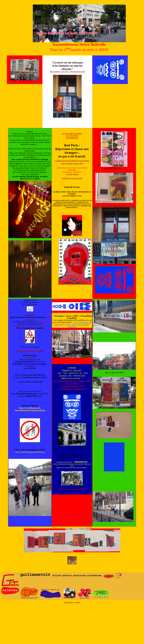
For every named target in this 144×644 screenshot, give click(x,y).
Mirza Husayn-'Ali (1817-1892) (62, 72)
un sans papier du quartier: (72, 133)
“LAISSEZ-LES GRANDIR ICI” (26, 326)
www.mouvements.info (83, 322)
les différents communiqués (72, 178)
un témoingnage (72, 138)
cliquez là (43, 326)
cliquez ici (43, 322)
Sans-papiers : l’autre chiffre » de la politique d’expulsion (72, 326)
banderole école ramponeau (114, 205)
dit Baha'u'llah (80, 72)
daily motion (74, 174)
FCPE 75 (123, 169)
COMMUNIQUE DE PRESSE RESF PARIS (72, 161)
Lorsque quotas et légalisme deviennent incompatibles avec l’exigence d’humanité (72, 385)
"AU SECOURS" (72, 136)
